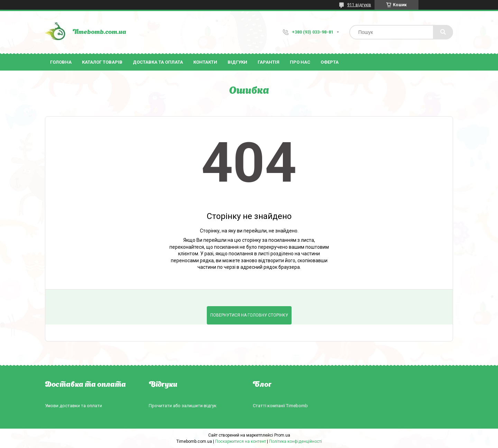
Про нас (300, 62)
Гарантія (269, 62)
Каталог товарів (102, 62)
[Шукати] (443, 32)
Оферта (330, 62)
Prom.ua (282, 435)
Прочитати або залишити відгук (183, 406)
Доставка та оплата (158, 62)
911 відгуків (359, 5)
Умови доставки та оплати (73, 406)
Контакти (205, 62)
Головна (61, 62)
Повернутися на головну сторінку (249, 315)
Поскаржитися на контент (241, 441)
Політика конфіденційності (296, 441)
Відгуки (237, 62)
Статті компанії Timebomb (280, 406)
